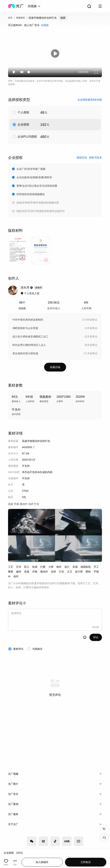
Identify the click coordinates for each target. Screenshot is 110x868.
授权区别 (82, 158)
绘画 (35, 567)
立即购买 (86, 862)
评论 (96, 637)
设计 (67, 567)
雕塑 (11, 572)
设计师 (79, 572)
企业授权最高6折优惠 (90, 100)
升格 (35, 572)
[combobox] (34, 6)
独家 (63, 18)
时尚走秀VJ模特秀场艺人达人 (29, 345)
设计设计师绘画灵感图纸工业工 (30, 337)
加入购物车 (42, 862)
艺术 (19, 567)
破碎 (19, 572)
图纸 (88, 572)
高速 (27, 572)
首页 (10, 18)
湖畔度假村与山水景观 (25, 328)
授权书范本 (96, 158)
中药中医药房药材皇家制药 (28, 320)
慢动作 (44, 572)
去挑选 (45, 25)
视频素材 (20, 18)
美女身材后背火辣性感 (25, 353)
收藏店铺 (55, 367)
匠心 (27, 567)
